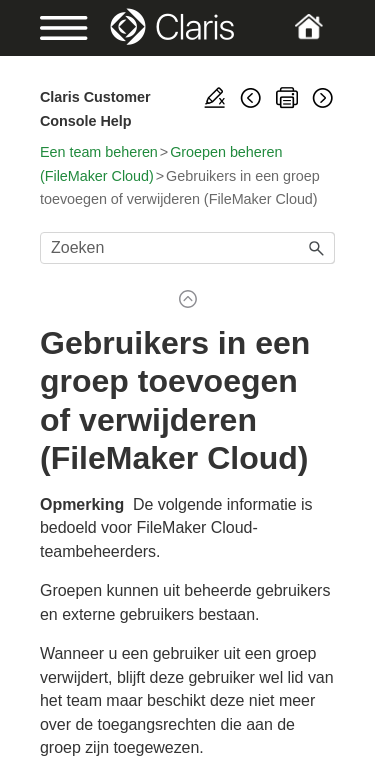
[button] (317, 248)
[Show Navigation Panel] (53, 28)
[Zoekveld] (187, 248)
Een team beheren (99, 152)
